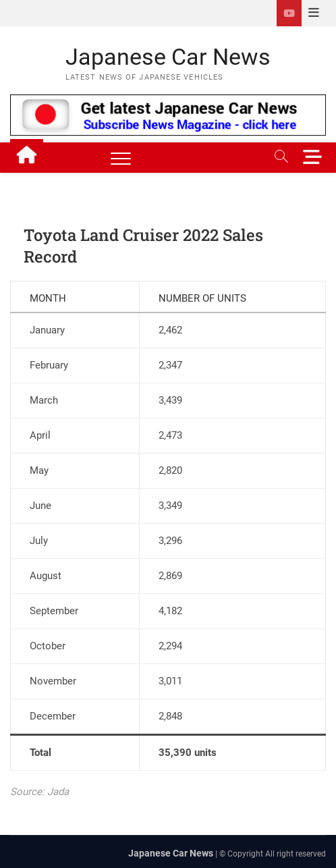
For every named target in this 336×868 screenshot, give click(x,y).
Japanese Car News (168, 57)
